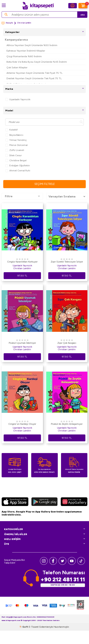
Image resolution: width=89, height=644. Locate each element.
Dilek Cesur (13, 155)
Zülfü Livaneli (15, 150)
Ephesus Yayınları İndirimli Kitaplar (26, 51)
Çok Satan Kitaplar (17, 67)
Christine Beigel (16, 161)
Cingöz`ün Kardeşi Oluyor (22, 424)
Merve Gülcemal (16, 145)
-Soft (24, 627)
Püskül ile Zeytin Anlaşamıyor (67, 424)
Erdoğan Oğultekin (18, 166)
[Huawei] (74, 502)
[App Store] (15, 502)
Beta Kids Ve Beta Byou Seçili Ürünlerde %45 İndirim (37, 62)
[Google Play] (44, 502)
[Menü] (4, 5)
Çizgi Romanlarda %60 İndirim (24, 56)
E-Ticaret (34, 627)
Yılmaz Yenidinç (16, 140)
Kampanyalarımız (16, 40)
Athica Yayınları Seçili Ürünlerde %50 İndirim (32, 45)
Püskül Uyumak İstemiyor (22, 343)
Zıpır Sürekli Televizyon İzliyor (67, 262)
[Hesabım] (73, 6)
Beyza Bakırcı (14, 135)
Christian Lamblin (22, 268)
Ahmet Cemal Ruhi (18, 171)
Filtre (22, 196)
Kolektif (11, 130)
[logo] (38, 6)
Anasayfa (7, 23)
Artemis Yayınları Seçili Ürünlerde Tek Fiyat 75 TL (34, 73)
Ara (83, 15)
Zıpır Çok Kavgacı (67, 343)
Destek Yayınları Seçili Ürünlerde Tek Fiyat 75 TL (34, 78)
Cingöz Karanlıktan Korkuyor (22, 262)
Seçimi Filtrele (45, 184)
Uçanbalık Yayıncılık (18, 100)
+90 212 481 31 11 (63, 579)
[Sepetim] (83, 6)
